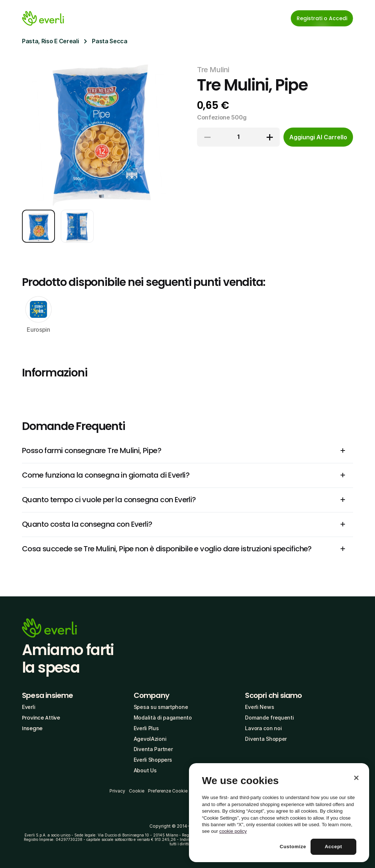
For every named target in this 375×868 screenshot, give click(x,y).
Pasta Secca (109, 41)
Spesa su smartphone (161, 707)
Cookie (137, 791)
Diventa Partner (153, 749)
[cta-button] (318, 137)
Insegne (32, 728)
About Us (145, 770)
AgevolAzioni (150, 739)
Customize (293, 847)
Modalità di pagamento (163, 718)
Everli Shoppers (153, 760)
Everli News (259, 707)
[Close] (356, 778)
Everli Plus (146, 728)
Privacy (117, 791)
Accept (334, 847)
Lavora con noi (263, 728)
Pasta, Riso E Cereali (50, 41)
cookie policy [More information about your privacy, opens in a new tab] (233, 831)
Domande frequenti (269, 718)
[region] (279, 813)
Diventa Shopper (266, 739)
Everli (29, 707)
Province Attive (41, 718)
